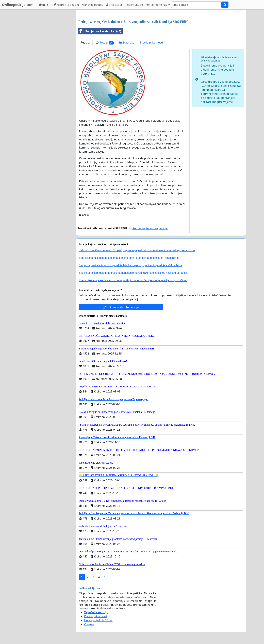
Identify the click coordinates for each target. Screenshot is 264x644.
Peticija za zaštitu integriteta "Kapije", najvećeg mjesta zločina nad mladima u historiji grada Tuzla (137, 250)
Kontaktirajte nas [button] (157, 5)
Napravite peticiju (66, 5)
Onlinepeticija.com (18, 5)
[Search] (196, 5)
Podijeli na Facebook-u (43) (100, 31)
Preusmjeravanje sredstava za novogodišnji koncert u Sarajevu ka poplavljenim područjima (133, 280)
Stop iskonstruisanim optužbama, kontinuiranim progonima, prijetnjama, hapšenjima (129, 258)
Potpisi (105, 43)
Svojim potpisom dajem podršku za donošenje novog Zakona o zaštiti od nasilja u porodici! (133, 273)
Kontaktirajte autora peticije (148, 228)
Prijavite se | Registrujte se (124, 5)
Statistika (127, 43)
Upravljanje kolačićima (98, 620)
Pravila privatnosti (151, 43)
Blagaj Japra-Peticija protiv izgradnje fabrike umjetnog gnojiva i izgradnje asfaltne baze (130, 265)
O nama (89, 624)
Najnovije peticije (92, 5)
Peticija (85, 43)
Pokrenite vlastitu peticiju (121, 307)
